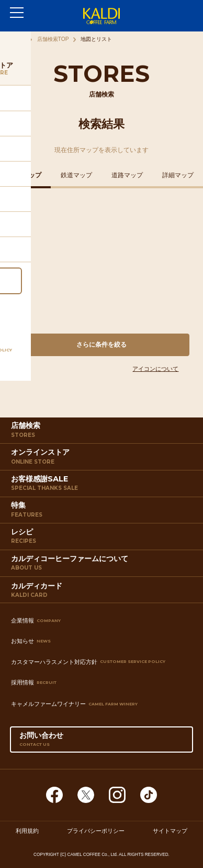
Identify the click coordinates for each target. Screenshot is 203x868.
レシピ (103, 538)
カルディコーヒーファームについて (103, 565)
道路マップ (127, 175)
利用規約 (27, 831)
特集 (103, 512)
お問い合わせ (101, 741)
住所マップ (26, 175)
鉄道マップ (76, 175)
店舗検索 (103, 432)
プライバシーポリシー (96, 831)
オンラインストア (103, 459)
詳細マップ (178, 175)
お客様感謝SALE (103, 485)
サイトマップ (170, 831)
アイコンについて (155, 369)
